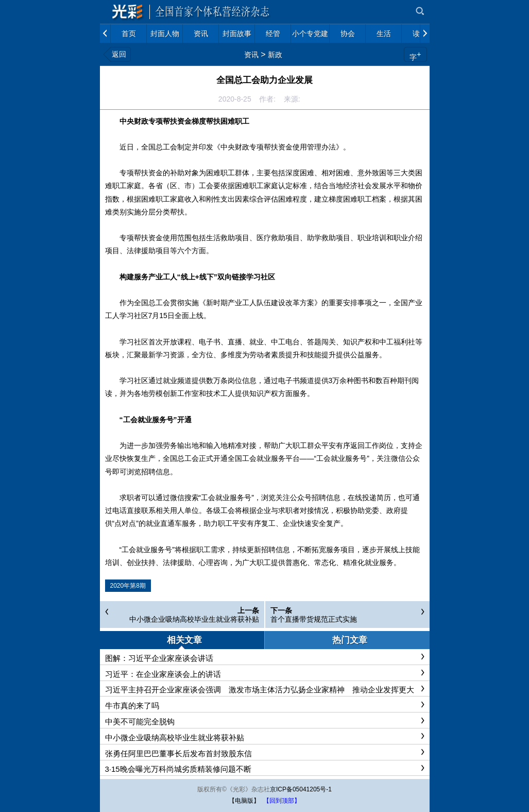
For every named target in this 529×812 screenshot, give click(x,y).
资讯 (251, 55)
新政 (275, 55)
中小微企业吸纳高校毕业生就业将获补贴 (194, 619)
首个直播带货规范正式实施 (314, 619)
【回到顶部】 (282, 801)
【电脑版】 (244, 801)
